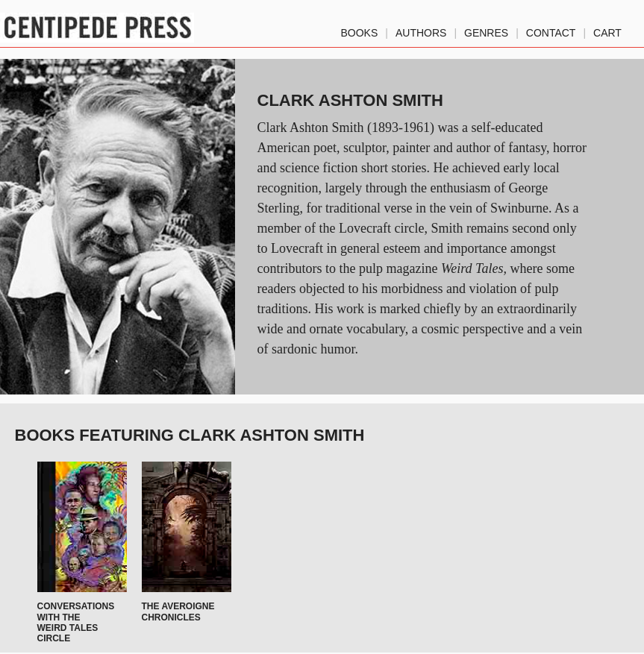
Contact (551, 30)
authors (421, 30)
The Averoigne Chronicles (178, 611)
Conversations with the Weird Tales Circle (76, 622)
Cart (607, 30)
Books (360, 30)
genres (486, 30)
